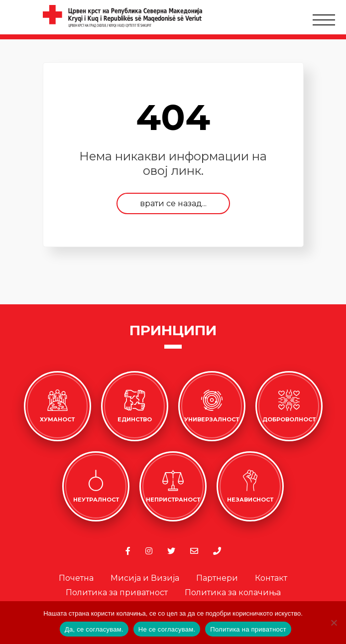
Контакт (271, 578)
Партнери (217, 578)
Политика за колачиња (233, 592)
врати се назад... (173, 203)
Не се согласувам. (167, 629)
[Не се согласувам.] (334, 623)
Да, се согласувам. (94, 629)
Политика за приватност (117, 592)
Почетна (76, 578)
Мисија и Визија (145, 578)
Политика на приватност (248, 629)
